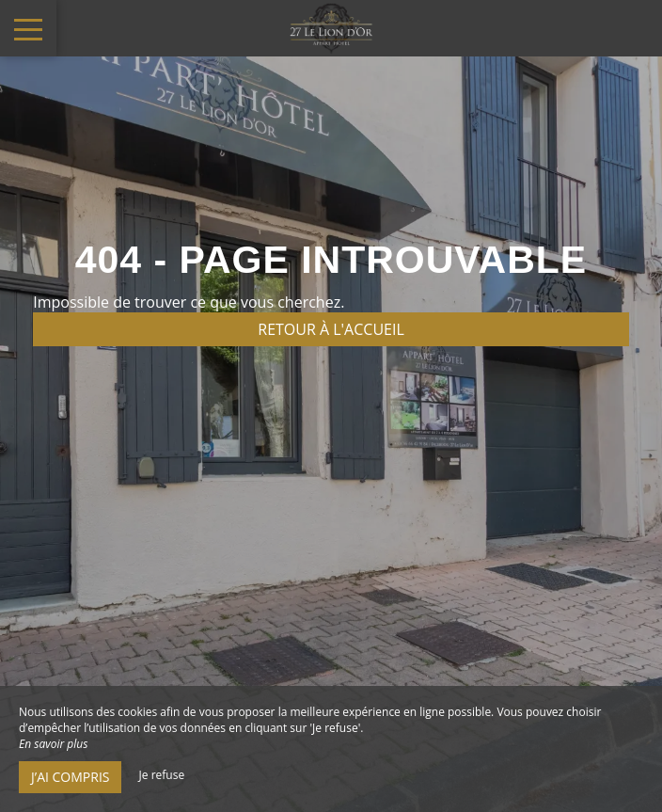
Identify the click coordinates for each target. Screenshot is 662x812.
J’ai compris (70, 777)
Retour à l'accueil (331, 329)
